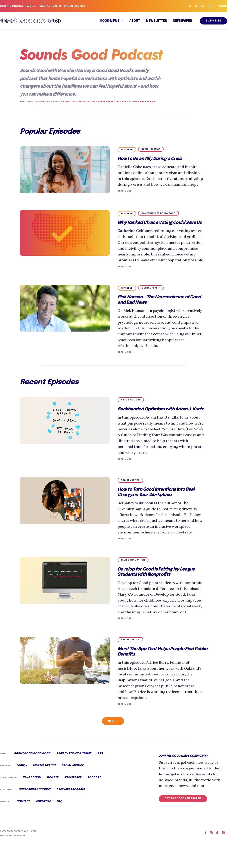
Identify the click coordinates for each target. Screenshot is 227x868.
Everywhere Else (108, 102)
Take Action (31, 803)
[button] (112, 21)
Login (223, 7)
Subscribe (214, 21)
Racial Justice (75, 6)
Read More (124, 197)
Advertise (43, 827)
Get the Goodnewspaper (183, 829)
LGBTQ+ (32, 6)
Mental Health (51, 6)
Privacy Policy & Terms (74, 778)
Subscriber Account (34, 815)
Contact (23, 827)
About (135, 21)
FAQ (59, 827)
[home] (30, 21)
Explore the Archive (141, 102)
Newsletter (156, 21)
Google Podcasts (84, 102)
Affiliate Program (70, 815)
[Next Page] (113, 746)
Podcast (93, 803)
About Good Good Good (32, 778)
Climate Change (12, 6)
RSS (123, 102)
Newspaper (182, 21)
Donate (52, 803)
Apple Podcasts (48, 102)
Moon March (16, 861)
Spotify (65, 102)
